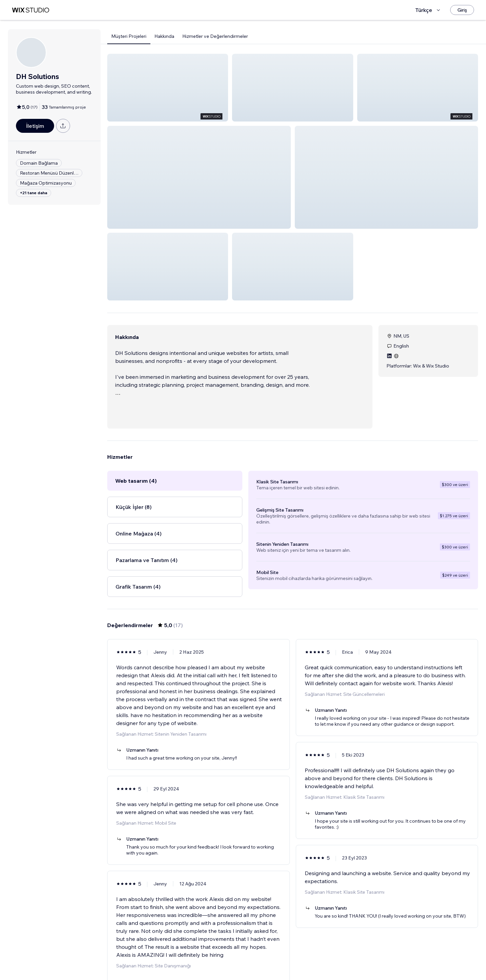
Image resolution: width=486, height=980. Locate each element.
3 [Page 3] (305, 962)
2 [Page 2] (293, 962)
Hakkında (164, 36)
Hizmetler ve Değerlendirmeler (215, 36)
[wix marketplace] (31, 10)
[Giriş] (462, 10)
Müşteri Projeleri (129, 36)
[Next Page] (317, 962)
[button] (168, 88)
